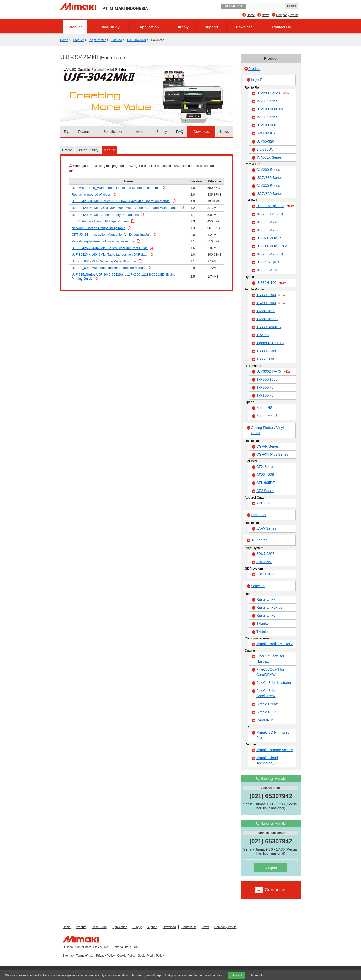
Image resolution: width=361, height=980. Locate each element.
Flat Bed (116, 40)
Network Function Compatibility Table (99, 228)
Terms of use (85, 956)
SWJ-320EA (266, 133)
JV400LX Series (269, 157)
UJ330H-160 (271, 283)
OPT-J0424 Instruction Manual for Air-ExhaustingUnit (111, 234)
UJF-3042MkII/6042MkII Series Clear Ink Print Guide (110, 248)
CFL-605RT (266, 483)
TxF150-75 (265, 395)
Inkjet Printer (97, 40)
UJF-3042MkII (137, 40)
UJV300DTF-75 (273, 372)
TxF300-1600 (267, 379)
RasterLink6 (266, 615)
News (265, 15)
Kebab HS (264, 408)
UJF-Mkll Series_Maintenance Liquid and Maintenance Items (116, 188)
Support (212, 27)
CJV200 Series (268, 170)
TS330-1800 (271, 295)
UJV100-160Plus (270, 109)
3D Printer (259, 540)
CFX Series (265, 467)
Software (258, 586)
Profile (67, 150)
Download (244, 27)
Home (251, 15)
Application (149, 27)
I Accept (236, 975)
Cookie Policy (126, 956)
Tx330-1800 (266, 311)
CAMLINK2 (265, 720)
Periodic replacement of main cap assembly (103, 241)
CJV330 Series (268, 186)
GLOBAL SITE (234, 6)
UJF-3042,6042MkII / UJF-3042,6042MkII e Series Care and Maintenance (125, 208)
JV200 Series (267, 101)
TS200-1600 (271, 303)
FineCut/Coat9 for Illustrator (270, 659)
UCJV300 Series (269, 194)
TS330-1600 (266, 351)
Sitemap (68, 956)
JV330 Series (267, 117)
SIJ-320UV (265, 149)
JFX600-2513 (267, 230)
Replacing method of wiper (91, 195)
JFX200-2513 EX (270, 254)
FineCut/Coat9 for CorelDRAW (270, 672)
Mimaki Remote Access (275, 750)
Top (67, 132)
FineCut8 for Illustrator (274, 683)
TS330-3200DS (269, 327)
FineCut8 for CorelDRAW (266, 693)
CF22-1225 (265, 475)
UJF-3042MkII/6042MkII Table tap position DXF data (110, 255)
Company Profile (287, 15)
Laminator (259, 515)
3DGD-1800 (266, 574)
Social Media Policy (151, 956)
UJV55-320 (265, 141)
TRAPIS (263, 335)
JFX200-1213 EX (270, 214)
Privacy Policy (105, 956)
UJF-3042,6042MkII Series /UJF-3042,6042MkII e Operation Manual (121, 201)
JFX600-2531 (267, 222)
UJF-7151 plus (268, 262)
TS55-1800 (265, 359)
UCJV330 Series (269, 178)
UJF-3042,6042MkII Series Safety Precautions (105, 215)
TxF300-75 (265, 387)
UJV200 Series (273, 93)
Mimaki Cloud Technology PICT (270, 761)
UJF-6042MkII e (269, 238)
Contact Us (282, 27)
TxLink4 (263, 632)
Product (75, 27)
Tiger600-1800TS (270, 343)
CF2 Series (265, 491)
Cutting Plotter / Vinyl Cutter (267, 430)
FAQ (180, 132)
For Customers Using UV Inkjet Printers (100, 221)
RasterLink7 (266, 599)
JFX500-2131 (267, 270)
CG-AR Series (268, 446)
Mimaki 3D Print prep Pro (273, 735)
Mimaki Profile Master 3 (275, 644)
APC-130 (264, 503)
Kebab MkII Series (271, 416)
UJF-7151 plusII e (275, 206)
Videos (141, 132)
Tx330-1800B (267, 319)
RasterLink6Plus (269, 607)
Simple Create (268, 704)
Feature (84, 132)
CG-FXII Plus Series (272, 454)
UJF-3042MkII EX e (272, 246)
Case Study (110, 27)
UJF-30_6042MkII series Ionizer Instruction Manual (109, 268)
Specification (113, 132)
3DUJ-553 (264, 562)
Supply (183, 27)
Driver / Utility (88, 150)
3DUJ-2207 (265, 554)
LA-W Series (266, 528)
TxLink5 (263, 623)
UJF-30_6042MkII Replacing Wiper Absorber (104, 261)
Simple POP (266, 712)
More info (257, 975)
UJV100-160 (266, 125)
